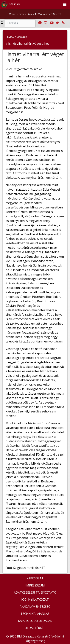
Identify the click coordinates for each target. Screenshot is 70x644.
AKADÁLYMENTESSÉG (35, 607)
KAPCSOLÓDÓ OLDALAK (35, 621)
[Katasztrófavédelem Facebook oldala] (40, 23)
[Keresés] (20, 23)
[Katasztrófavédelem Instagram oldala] (46, 23)
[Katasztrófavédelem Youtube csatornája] (52, 23)
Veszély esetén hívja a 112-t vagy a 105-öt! (35, 14)
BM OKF (10, 5)
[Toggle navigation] (65, 5)
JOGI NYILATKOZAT (35, 600)
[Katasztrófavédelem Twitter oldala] (57, 23)
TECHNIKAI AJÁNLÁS (35, 614)
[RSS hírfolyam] (63, 23)
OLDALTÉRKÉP (35, 628)
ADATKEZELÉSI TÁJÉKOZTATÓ (35, 592)
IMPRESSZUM (35, 585)
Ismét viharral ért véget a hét (36, 57)
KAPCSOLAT (35, 578)
